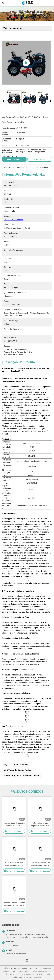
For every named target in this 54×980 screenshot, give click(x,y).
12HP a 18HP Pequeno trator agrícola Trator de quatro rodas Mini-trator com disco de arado (14, 864)
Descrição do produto (40, 168)
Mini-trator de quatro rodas (17, 770)
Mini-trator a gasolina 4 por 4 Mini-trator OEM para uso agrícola (40, 864)
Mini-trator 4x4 (21, 765)
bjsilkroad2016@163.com (16, 954)
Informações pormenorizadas (14, 168)
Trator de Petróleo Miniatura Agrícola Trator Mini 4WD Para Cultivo (14, 904)
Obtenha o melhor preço (14, 159)
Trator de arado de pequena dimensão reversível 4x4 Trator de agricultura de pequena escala (14, 824)
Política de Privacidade (12, 968)
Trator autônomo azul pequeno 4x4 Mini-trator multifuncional (40, 824)
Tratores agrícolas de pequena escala (22, 776)
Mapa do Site (27, 968)
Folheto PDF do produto (13, 220)
